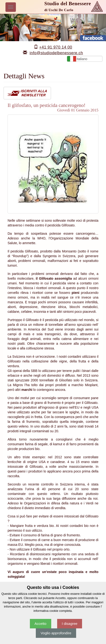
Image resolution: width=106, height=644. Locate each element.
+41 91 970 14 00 (56, 47)
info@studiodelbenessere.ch (56, 53)
